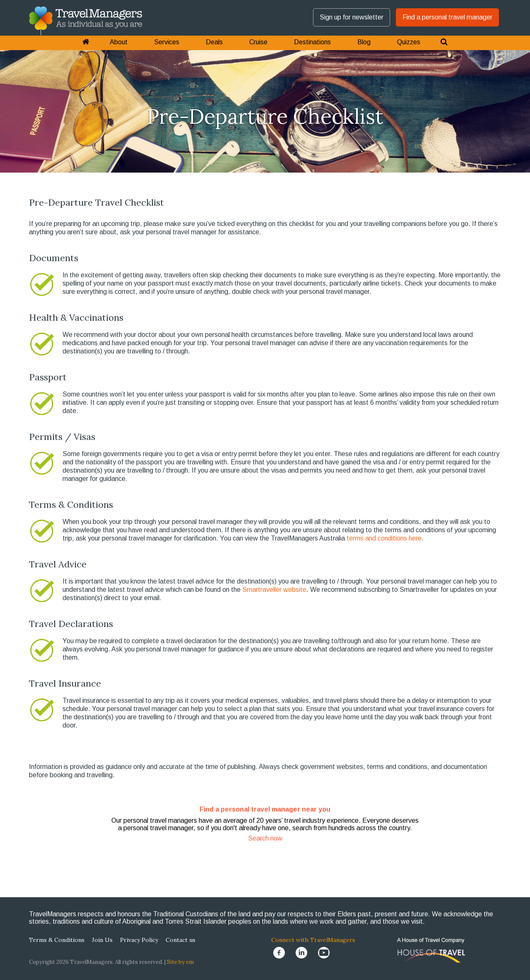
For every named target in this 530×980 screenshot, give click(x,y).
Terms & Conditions (57, 940)
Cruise (258, 42)
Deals (214, 42)
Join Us (102, 940)
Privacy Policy (139, 940)
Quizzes (409, 42)
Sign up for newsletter (352, 17)
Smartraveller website (274, 590)
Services (167, 42)
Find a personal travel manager (447, 17)
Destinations (312, 42)
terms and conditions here (384, 538)
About (119, 42)
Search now (265, 838)
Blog (364, 42)
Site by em (180, 962)
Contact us (181, 940)
